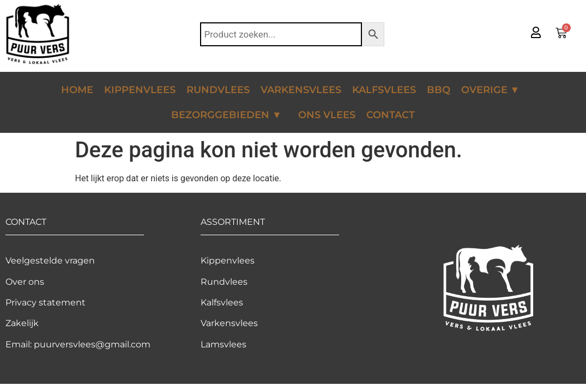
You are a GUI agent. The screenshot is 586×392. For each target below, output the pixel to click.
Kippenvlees (140, 90)
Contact (391, 115)
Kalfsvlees (384, 90)
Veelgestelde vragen (50, 261)
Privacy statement (46, 302)
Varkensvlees (301, 90)
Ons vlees (327, 115)
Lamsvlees (223, 344)
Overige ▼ (493, 90)
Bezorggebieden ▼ (229, 115)
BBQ (439, 90)
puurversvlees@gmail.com (92, 344)
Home (77, 90)
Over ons (25, 282)
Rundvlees (218, 90)
